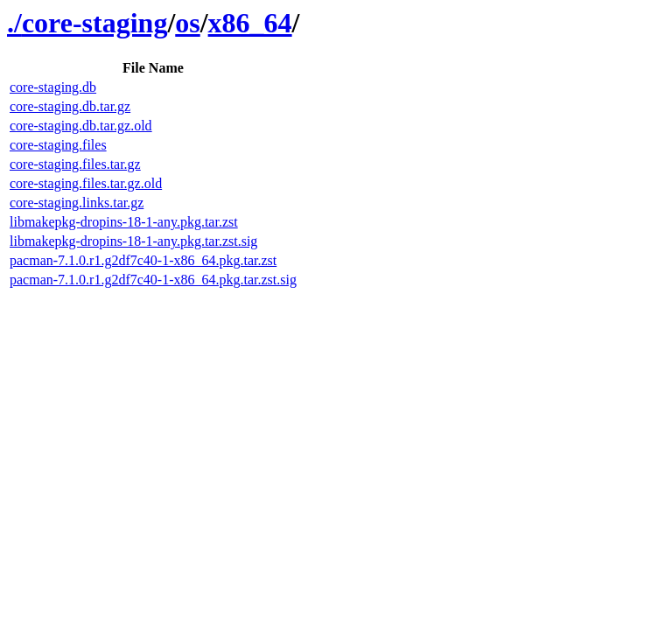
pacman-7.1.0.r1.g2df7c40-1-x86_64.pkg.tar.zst (143, 260)
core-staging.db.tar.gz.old (81, 126)
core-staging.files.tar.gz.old (86, 183)
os (187, 23)
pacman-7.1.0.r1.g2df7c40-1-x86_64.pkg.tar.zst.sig (153, 280)
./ (14, 23)
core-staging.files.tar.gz (75, 164)
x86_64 (250, 23)
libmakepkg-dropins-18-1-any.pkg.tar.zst (124, 222)
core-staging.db (53, 87)
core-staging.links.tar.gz (77, 203)
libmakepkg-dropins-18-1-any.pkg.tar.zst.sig (133, 241)
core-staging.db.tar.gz (70, 106)
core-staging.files (58, 145)
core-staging (94, 23)
